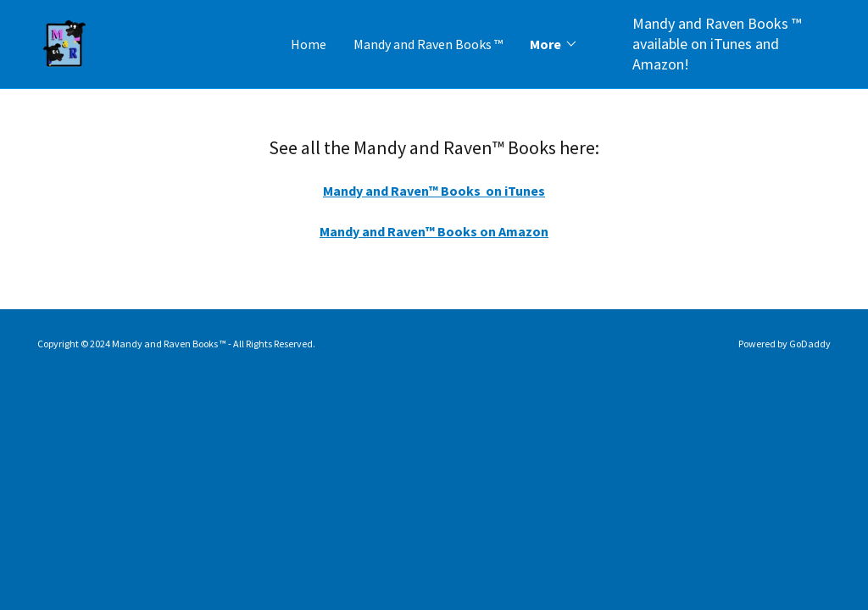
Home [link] (309, 44)
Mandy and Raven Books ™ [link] (428, 44)
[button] (554, 44)
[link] (65, 42)
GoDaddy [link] (810, 344)
